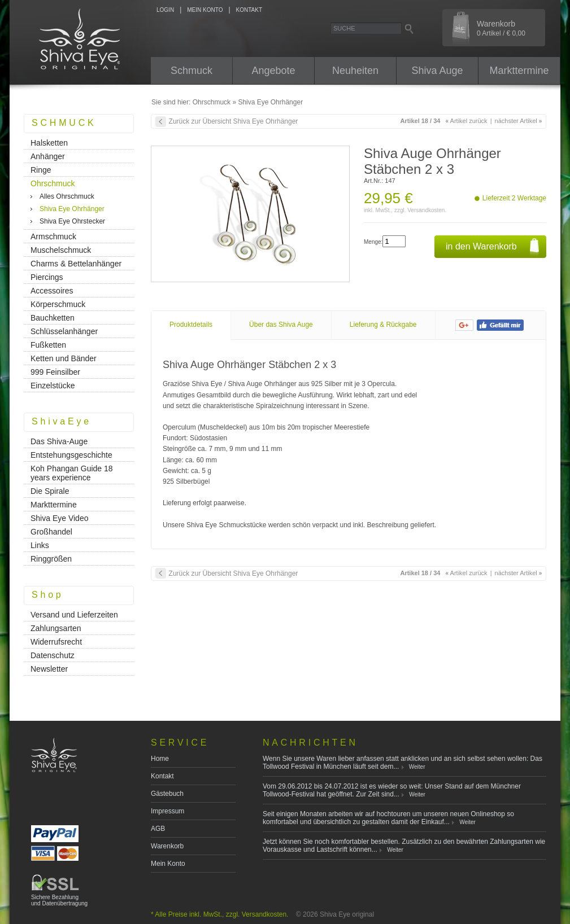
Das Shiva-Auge (59, 441)
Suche (344, 28)
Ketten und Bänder (64, 358)
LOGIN (165, 10)
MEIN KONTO (205, 10)
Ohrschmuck (212, 102)
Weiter (417, 767)
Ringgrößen (51, 559)
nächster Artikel (519, 121)
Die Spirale (50, 491)
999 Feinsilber (55, 372)
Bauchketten (53, 318)
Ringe (41, 170)
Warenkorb (167, 846)
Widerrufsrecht (56, 642)
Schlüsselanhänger (64, 331)
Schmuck (192, 71)
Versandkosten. (427, 210)
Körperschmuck (58, 304)
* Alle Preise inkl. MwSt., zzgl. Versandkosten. (219, 914)
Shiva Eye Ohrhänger (270, 102)
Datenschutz (53, 655)
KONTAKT (249, 10)
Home (160, 759)
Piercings (47, 277)
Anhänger (48, 156)
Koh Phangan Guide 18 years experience (72, 473)
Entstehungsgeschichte (71, 455)
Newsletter (49, 669)
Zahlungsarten (56, 628)
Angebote (273, 71)
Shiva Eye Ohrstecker (72, 221)
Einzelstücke (53, 386)
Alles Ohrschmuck (67, 196)
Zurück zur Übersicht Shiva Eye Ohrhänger (234, 121)
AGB (158, 829)
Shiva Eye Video (59, 518)
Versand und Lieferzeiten (74, 615)
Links (40, 545)
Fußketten (48, 345)
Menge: (373, 242)
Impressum (167, 811)
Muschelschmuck (61, 250)
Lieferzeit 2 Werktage (514, 198)
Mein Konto (168, 864)
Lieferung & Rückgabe (383, 325)
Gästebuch (167, 794)
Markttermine (519, 71)
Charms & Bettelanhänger (76, 264)
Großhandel (51, 532)
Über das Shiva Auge (281, 325)
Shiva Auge (437, 71)
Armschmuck (53, 237)
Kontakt (162, 776)
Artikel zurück (467, 121)
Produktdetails (191, 325)
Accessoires (52, 291)
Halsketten (49, 143)
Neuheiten (355, 71)
